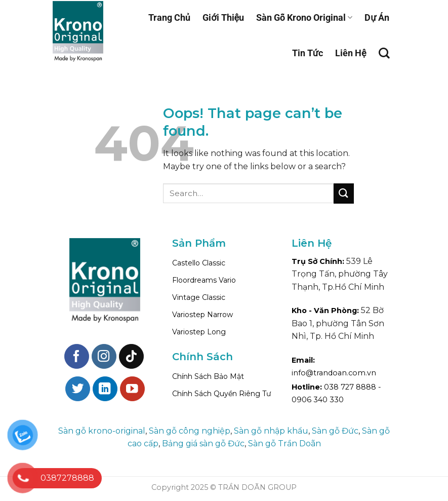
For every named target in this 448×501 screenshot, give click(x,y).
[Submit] (344, 193)
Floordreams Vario (204, 280)
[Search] (384, 53)
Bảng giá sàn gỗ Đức (203, 444)
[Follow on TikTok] (131, 356)
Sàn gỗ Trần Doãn (284, 444)
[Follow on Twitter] (78, 389)
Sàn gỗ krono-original (102, 431)
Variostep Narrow (202, 315)
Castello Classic (199, 263)
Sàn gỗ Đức (335, 431)
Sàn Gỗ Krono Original (304, 17)
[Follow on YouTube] (132, 389)
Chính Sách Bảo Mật (208, 376)
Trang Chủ (169, 17)
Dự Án (377, 17)
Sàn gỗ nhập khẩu (271, 431)
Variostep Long (199, 332)
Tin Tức (308, 53)
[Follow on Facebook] (77, 356)
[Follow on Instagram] (104, 356)
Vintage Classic (199, 297)
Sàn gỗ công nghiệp (190, 431)
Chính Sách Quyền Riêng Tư (221, 394)
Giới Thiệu (223, 17)
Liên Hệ (351, 53)
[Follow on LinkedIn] (105, 389)
